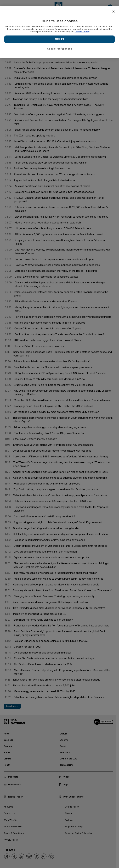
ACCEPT (60, 39)
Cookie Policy (82, 32)
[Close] (114, 12)
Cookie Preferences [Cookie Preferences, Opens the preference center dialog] (60, 49)
